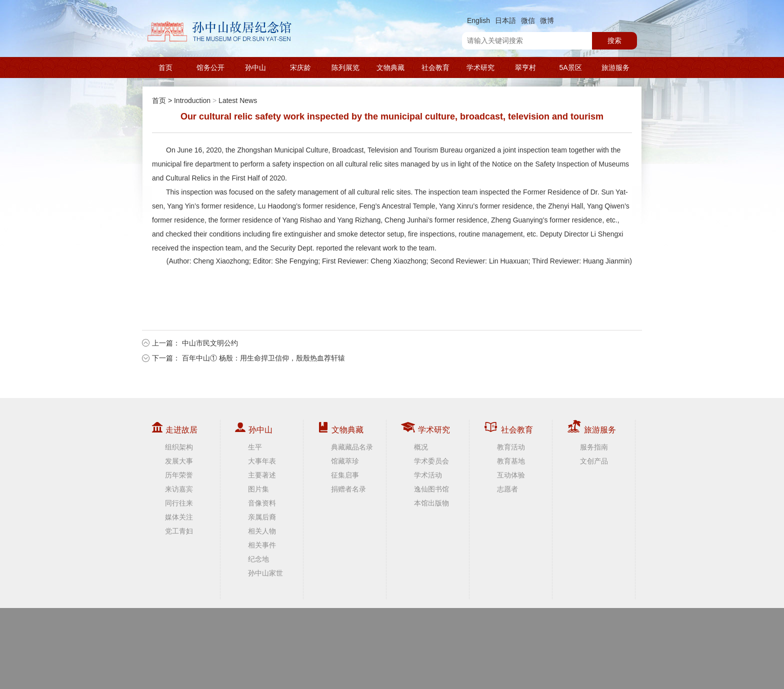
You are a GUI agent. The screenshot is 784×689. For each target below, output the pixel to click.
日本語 (505, 20)
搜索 (614, 40)
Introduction (192, 100)
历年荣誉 (179, 475)
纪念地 (258, 559)
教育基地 (511, 461)
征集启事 (345, 475)
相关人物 (262, 531)
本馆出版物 (431, 503)
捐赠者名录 (348, 489)
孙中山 (255, 67)
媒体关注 (179, 517)
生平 (255, 447)
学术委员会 (431, 461)
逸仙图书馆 (431, 489)
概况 (421, 447)
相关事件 (262, 545)
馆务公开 (210, 67)
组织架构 (179, 447)
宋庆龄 (300, 67)
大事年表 (262, 461)
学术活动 (428, 475)
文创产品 (594, 461)
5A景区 (570, 67)
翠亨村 (525, 67)
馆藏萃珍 (345, 461)
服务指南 (594, 447)
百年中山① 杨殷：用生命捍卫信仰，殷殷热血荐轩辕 (263, 358)
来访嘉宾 (179, 489)
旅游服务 (615, 67)
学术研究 (480, 67)
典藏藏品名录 (352, 447)
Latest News (238, 100)
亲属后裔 (262, 517)
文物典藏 (390, 67)
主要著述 (262, 475)
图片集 (258, 489)
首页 (165, 67)
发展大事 (179, 461)
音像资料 (262, 503)
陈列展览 (345, 67)
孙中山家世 (265, 573)
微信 (528, 20)
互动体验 (511, 475)
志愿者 (507, 489)
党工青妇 (179, 531)
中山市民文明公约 (210, 343)
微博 (547, 20)
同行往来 (179, 503)
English (478, 20)
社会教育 (435, 67)
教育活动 (511, 447)
